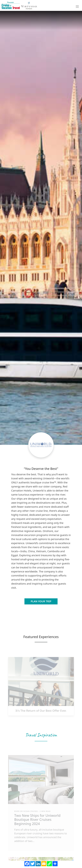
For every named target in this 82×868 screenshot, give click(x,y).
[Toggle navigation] (77, 7)
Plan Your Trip (41, 601)
